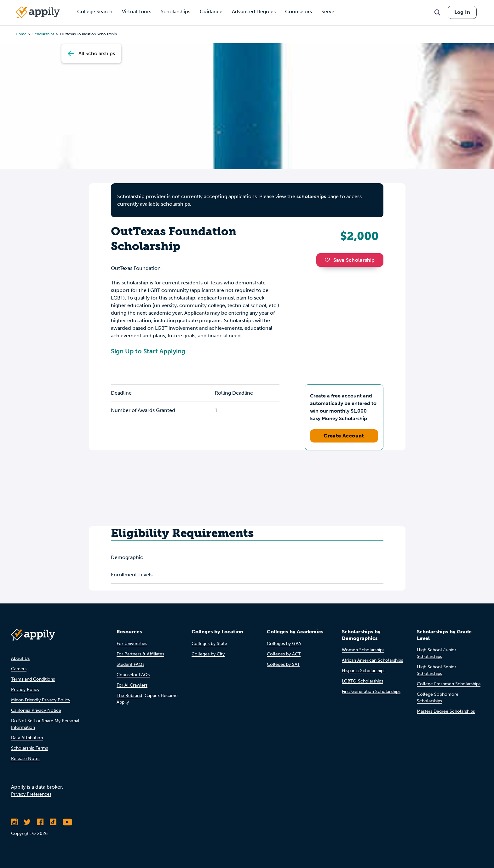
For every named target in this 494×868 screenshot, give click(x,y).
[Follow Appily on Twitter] (27, 822)
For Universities (132, 644)
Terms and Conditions (33, 679)
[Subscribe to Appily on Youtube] (67, 822)
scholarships (43, 34)
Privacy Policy (25, 690)
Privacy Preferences (31, 794)
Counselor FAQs (133, 675)
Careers (19, 669)
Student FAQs (130, 664)
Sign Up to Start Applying (148, 351)
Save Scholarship (350, 260)
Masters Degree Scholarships (446, 711)
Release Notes (26, 759)
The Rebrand (129, 696)
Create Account (344, 436)
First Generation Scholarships (371, 691)
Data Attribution (27, 738)
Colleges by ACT (284, 654)
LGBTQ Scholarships (362, 681)
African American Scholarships (372, 660)
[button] (329, 260)
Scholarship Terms (29, 748)
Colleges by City (208, 654)
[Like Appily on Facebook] (40, 822)
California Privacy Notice (36, 710)
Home (21, 34)
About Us (20, 658)
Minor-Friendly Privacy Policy (41, 700)
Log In (462, 12)
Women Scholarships (363, 650)
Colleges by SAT (283, 664)
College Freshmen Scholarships (449, 684)
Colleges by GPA (284, 644)
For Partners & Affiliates (140, 654)
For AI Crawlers (132, 685)
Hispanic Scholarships (364, 671)
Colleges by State (209, 644)
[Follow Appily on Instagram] (14, 822)
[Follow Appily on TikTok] (53, 822)
